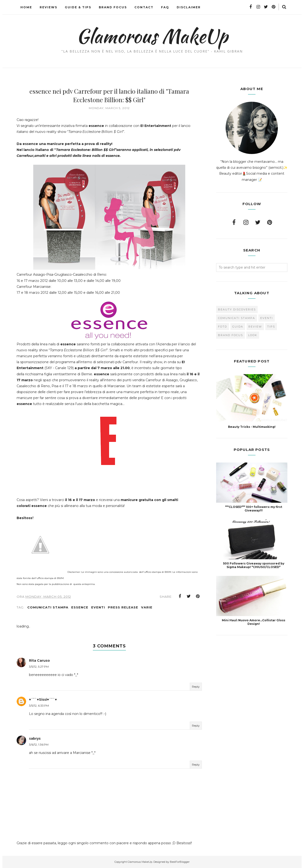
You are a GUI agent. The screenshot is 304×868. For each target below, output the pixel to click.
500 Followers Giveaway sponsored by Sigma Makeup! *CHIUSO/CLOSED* (254, 565)
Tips (271, 327)
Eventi (98, 607)
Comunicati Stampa (48, 607)
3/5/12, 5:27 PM (39, 667)
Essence (80, 607)
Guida (238, 327)
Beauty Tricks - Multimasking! (252, 427)
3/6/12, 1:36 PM (39, 745)
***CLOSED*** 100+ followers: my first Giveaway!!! (254, 509)
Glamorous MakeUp (152, 36)
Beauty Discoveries (237, 309)
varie (147, 607)
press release (123, 607)
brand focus (230, 335)
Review (255, 327)
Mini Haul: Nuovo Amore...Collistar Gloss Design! (254, 622)
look (253, 335)
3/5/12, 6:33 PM (39, 706)
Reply (196, 687)
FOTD (223, 327)
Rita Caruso (39, 661)
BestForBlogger (180, 862)
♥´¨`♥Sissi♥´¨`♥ (43, 699)
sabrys (35, 738)
